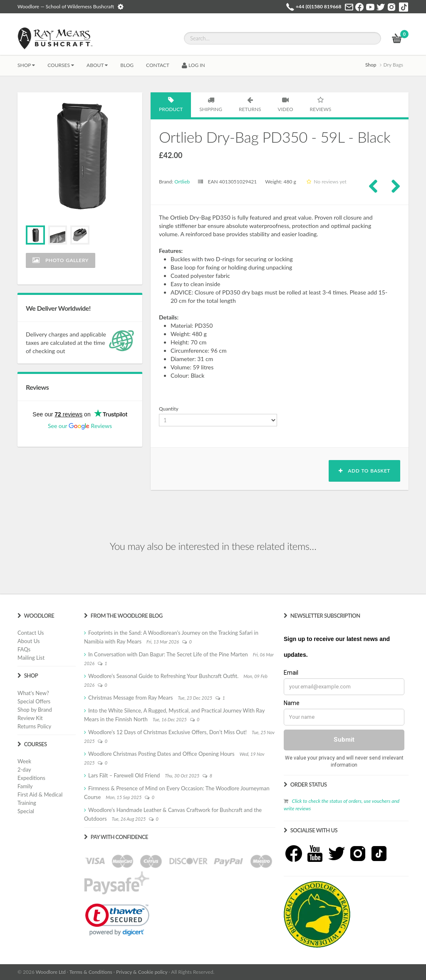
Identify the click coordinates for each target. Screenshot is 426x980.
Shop (26, 65)
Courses (61, 65)
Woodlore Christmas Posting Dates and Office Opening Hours (161, 754)
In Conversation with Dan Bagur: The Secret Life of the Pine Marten (168, 654)
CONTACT (158, 65)
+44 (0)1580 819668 (319, 6)
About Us (29, 641)
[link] (117, 920)
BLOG (127, 65)
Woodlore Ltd (51, 972)
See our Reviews (80, 426)
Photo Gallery (61, 260)
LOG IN (193, 65)
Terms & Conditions (91, 972)
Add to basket (364, 471)
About (97, 65)
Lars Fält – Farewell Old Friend (124, 775)
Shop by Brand (35, 710)
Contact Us (31, 633)
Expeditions (31, 778)
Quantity (169, 409)
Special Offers (34, 701)
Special (26, 811)
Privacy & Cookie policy (142, 972)
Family (25, 786)
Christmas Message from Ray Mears (130, 698)
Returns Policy (34, 726)
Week (24, 761)
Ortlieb (182, 182)
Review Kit (30, 718)
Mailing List (31, 658)
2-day (24, 770)
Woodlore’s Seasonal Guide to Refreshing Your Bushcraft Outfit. (163, 676)
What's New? (33, 693)
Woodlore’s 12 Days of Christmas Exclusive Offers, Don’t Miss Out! (167, 732)
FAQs (24, 649)
